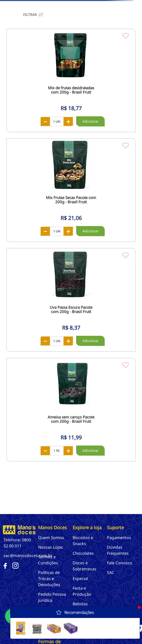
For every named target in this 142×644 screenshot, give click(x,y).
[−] (45, 121)
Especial (80, 579)
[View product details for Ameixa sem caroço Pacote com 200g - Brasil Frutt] (71, 410)
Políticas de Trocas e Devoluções (49, 579)
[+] (68, 121)
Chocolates (83, 553)
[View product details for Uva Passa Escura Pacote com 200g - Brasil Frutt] (71, 300)
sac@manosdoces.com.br (28, 556)
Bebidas (80, 604)
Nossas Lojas (50, 547)
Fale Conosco (120, 563)
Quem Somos (51, 538)
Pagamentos (119, 538)
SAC (111, 572)
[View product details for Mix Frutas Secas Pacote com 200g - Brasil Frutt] (71, 190)
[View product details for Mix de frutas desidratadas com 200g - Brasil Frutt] (71, 80)
